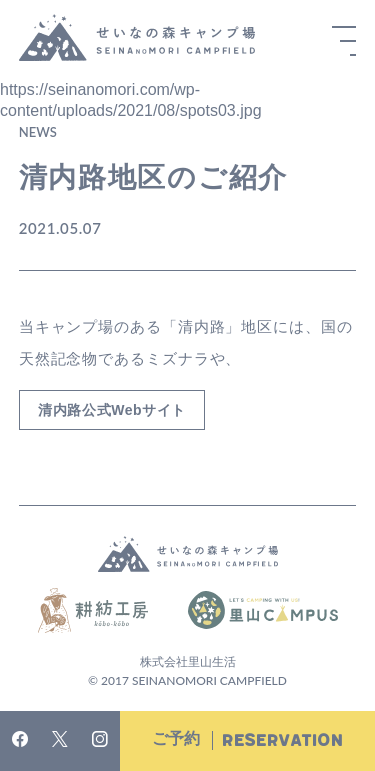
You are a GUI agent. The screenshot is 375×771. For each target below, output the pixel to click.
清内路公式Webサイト (111, 410)
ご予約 (247, 740)
